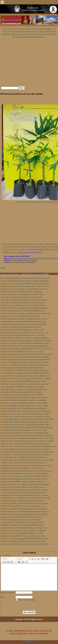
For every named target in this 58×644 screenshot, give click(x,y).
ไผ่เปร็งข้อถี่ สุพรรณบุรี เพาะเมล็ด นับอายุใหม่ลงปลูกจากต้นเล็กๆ (24, 514)
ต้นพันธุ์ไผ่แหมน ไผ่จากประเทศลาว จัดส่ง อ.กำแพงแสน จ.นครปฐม (26, 417)
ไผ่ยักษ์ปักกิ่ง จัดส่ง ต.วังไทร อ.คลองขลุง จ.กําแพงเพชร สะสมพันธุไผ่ (26, 411)
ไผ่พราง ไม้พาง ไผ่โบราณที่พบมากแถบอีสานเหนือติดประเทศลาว (25, 308)
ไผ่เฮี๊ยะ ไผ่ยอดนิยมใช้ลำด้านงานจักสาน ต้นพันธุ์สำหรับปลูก (23, 311)
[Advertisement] (29, 45)
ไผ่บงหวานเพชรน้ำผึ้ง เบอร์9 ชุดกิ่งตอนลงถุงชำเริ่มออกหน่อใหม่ (24, 509)
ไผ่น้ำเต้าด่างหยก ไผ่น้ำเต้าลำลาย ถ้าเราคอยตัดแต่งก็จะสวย (23, 506)
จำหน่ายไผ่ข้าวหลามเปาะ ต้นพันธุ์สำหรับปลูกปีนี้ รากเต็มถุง (23, 295)
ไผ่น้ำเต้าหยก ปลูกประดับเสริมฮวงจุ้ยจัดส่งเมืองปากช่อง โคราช (24, 286)
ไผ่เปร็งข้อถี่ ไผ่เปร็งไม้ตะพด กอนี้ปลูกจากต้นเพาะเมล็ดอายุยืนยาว (25, 398)
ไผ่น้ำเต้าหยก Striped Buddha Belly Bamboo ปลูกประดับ (21, 520)
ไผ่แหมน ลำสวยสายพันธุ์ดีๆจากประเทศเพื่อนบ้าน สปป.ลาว (23, 517)
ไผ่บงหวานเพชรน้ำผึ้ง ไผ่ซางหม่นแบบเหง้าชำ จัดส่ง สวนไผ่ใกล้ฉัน (25, 362)
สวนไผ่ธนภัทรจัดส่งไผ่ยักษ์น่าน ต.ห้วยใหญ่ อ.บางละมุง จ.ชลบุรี (24, 479)
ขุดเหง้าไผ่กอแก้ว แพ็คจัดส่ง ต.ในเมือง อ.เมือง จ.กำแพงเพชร (23, 335)
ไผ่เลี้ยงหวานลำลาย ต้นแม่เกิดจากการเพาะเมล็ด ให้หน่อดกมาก (24, 463)
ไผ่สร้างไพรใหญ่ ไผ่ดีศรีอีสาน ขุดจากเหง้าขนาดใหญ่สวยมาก (23, 482)
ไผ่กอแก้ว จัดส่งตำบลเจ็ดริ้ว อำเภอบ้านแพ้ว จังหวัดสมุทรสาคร (24, 493)
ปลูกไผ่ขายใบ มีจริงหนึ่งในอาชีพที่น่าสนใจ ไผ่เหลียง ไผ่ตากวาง (24, 487)
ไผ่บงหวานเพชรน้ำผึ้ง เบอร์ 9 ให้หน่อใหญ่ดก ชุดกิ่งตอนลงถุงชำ (24, 408)
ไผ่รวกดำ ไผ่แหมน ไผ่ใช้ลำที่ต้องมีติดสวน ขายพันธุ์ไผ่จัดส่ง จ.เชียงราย (27, 436)
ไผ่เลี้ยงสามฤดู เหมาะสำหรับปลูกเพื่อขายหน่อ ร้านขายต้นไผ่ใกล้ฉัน (26, 360)
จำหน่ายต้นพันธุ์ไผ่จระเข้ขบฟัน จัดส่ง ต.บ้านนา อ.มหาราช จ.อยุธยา (26, 449)
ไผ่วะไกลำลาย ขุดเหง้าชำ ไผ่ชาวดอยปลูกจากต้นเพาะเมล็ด (23, 330)
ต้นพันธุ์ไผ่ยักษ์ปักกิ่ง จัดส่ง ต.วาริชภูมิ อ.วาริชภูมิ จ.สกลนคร (23, 468)
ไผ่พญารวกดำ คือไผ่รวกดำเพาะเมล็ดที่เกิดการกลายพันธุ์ (22, 392)
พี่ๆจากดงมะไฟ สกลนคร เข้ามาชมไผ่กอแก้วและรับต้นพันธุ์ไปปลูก (25, 433)
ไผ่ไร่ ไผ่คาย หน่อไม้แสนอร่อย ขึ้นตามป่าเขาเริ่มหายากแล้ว (23, 303)
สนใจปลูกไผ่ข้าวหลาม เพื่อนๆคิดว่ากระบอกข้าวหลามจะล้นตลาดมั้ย (26, 498)
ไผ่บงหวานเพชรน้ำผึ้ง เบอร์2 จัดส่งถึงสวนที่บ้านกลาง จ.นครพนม (24, 365)
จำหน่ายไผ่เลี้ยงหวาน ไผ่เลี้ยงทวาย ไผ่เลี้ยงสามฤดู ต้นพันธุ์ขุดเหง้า (25, 371)
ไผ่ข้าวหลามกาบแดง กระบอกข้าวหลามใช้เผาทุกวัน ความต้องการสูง (26, 314)
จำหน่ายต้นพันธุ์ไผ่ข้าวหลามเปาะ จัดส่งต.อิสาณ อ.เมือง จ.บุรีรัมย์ (25, 406)
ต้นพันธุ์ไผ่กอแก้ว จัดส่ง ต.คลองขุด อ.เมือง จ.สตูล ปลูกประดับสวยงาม (26, 465)
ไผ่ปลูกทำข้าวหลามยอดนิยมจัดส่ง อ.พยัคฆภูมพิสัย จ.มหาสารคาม (25, 289)
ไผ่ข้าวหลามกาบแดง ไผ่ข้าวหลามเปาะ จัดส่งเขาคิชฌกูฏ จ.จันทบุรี (25, 414)
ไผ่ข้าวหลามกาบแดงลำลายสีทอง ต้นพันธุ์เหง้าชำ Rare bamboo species (26, 349)
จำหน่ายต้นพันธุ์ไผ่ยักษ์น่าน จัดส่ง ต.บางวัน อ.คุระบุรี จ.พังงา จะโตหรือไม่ (28, 419)
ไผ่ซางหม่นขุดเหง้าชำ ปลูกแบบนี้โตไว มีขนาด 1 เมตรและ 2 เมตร (25, 333)
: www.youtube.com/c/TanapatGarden (20, 262)
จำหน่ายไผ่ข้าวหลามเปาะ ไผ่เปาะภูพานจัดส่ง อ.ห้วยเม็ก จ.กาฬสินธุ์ (25, 379)
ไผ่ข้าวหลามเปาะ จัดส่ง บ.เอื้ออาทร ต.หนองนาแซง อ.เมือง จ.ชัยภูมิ (25, 444)
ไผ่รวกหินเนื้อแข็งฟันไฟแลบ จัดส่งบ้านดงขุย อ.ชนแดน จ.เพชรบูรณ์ (26, 278)
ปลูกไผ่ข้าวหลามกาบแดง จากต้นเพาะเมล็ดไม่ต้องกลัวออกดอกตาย (25, 484)
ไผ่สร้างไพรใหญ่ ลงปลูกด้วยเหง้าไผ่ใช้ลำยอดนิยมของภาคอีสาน (24, 381)
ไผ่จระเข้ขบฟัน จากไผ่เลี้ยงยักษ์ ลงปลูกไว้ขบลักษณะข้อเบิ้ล (23, 522)
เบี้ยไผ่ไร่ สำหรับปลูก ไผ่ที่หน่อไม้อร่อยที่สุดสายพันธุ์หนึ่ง (21, 292)
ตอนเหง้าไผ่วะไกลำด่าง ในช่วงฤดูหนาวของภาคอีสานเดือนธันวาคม (26, 376)
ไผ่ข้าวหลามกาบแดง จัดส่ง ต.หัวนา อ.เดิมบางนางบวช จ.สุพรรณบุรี (25, 384)
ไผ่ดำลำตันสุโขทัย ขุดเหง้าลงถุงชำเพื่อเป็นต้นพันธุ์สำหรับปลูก (23, 322)
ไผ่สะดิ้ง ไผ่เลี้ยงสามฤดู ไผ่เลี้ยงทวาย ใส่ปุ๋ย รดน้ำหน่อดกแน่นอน (24, 319)
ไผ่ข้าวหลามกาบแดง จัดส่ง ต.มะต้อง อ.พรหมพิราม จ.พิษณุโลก (24, 531)
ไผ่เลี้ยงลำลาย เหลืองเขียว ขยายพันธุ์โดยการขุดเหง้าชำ (21, 327)
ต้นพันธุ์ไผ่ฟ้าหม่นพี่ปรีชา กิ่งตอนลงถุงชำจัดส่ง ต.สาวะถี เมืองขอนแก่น (26, 471)
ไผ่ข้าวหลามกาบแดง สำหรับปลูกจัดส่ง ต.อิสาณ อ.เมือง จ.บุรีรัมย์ (24, 403)
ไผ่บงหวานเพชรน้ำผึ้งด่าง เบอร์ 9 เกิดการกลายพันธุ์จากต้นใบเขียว (25, 281)
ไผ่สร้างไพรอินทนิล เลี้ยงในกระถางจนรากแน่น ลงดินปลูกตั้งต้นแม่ (25, 338)
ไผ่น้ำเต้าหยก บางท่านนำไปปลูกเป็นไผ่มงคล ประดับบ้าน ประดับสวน (26, 455)
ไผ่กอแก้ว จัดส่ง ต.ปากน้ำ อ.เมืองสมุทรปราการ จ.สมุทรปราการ (24, 528)
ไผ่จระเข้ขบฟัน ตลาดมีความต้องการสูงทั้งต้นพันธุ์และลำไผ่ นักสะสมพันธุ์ (28, 452)
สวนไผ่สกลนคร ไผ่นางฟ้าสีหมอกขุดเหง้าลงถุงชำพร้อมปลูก (22, 501)
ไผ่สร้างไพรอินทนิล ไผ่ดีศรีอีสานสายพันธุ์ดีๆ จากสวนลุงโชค (23, 387)
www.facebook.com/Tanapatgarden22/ (25, 260)
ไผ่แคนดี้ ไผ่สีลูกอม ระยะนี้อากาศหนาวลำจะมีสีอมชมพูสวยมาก (24, 389)
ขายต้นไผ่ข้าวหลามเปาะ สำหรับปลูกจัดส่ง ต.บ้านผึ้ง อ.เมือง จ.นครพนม (27, 427)
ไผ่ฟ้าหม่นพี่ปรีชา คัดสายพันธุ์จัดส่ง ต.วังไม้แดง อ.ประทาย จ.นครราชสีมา (28, 438)
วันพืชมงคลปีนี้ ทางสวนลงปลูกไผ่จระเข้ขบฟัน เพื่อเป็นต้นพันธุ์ (23, 324)
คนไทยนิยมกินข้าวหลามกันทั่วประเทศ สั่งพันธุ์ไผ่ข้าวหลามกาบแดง (25, 512)
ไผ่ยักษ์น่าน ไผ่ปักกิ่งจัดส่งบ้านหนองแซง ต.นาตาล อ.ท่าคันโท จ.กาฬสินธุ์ (27, 441)
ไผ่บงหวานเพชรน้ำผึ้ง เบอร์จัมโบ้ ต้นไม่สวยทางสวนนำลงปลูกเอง (25, 503)
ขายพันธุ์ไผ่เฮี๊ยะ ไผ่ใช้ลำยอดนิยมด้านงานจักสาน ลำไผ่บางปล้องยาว (26, 422)
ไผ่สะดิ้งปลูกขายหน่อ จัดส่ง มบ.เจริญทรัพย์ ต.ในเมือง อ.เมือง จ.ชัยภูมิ (26, 341)
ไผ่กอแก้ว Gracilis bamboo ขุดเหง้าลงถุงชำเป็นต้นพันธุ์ (21, 316)
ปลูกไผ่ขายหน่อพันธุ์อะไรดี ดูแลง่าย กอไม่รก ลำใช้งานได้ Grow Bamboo (27, 354)
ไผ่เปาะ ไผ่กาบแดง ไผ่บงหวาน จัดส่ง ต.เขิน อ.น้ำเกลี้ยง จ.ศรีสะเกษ (25, 476)
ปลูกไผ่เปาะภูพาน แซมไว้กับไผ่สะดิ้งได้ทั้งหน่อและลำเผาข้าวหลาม (25, 284)
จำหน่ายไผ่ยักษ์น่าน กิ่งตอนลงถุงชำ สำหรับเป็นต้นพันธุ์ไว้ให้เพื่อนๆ (25, 373)
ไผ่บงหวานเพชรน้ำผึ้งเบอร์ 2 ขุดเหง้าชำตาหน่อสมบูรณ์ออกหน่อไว (25, 346)
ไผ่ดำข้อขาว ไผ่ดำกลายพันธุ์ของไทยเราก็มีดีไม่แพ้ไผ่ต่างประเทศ (25, 539)
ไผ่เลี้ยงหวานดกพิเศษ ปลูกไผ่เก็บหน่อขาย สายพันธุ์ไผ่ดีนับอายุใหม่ (25, 343)
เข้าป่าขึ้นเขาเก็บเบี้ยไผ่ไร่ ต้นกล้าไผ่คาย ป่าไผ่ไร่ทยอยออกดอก (24, 300)
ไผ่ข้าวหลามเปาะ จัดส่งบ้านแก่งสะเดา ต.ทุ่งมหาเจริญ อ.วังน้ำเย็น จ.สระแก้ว (28, 446)
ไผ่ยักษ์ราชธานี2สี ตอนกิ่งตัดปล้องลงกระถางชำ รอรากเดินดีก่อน (24, 474)
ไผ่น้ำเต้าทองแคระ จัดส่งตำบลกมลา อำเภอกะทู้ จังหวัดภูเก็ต (23, 305)
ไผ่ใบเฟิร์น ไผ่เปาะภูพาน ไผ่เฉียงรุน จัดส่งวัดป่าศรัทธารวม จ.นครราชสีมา (28, 460)
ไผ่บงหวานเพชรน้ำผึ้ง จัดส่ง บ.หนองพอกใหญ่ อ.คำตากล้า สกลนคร (25, 544)
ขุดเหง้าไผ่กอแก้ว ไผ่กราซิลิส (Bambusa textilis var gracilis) (22, 352)
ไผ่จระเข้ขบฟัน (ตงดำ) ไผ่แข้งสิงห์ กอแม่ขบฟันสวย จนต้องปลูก (24, 457)
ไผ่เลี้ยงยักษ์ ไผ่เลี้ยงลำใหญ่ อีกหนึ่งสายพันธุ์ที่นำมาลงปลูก (22, 525)
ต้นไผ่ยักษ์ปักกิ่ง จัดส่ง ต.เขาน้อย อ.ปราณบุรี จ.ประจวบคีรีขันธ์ (24, 400)
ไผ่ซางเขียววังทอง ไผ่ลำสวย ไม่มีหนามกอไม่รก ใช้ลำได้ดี (22, 395)
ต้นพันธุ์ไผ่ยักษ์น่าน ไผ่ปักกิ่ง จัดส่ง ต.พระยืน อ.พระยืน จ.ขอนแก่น (25, 490)
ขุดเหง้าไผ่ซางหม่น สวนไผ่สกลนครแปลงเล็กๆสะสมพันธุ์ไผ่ (22, 368)
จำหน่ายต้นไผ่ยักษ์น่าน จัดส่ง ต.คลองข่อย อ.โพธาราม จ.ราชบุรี (24, 430)
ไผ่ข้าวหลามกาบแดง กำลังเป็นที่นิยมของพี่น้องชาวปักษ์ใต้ (22, 533)
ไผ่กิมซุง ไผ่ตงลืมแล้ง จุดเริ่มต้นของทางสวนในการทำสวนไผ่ (23, 541)
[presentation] (32, 605)
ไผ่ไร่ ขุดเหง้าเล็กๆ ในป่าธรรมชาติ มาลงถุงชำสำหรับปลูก (22, 297)
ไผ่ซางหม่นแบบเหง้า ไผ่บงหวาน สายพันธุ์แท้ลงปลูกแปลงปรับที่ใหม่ (26, 357)
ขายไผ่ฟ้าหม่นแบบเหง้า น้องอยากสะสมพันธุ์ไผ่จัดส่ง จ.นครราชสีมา (26, 425)
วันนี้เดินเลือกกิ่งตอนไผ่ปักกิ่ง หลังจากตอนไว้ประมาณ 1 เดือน (23, 536)
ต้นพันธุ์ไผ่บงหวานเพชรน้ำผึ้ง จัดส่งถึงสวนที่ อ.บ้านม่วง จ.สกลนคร (25, 495)
